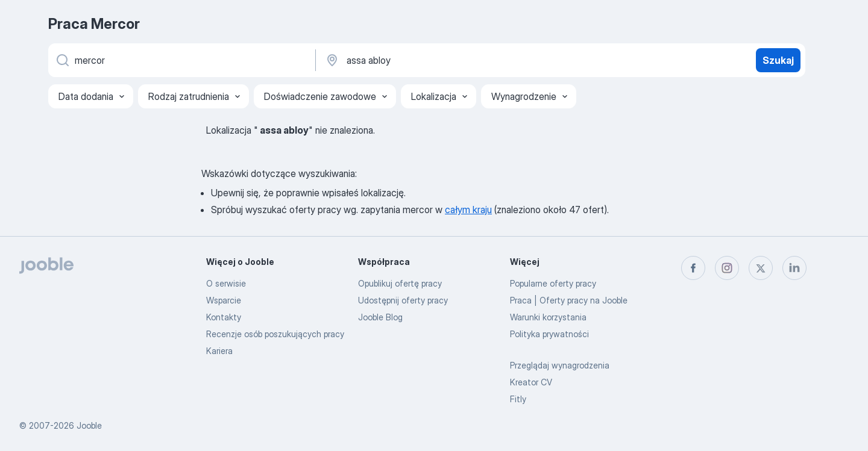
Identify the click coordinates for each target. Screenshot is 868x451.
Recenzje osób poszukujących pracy (275, 334)
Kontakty (224, 317)
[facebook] (693, 268)
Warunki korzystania (548, 317)
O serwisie (226, 283)
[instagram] (727, 268)
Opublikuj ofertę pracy (400, 283)
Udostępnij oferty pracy (403, 300)
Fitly (518, 399)
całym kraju (468, 210)
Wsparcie (224, 300)
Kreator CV (531, 382)
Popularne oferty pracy (553, 283)
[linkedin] (794, 268)
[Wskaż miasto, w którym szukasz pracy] (450, 60)
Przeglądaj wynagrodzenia (560, 365)
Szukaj (778, 60)
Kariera (219, 351)
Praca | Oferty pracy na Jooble (569, 300)
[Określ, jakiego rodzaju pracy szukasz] (181, 60)
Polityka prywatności (549, 334)
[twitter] (761, 268)
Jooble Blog (380, 317)
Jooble (89, 425)
